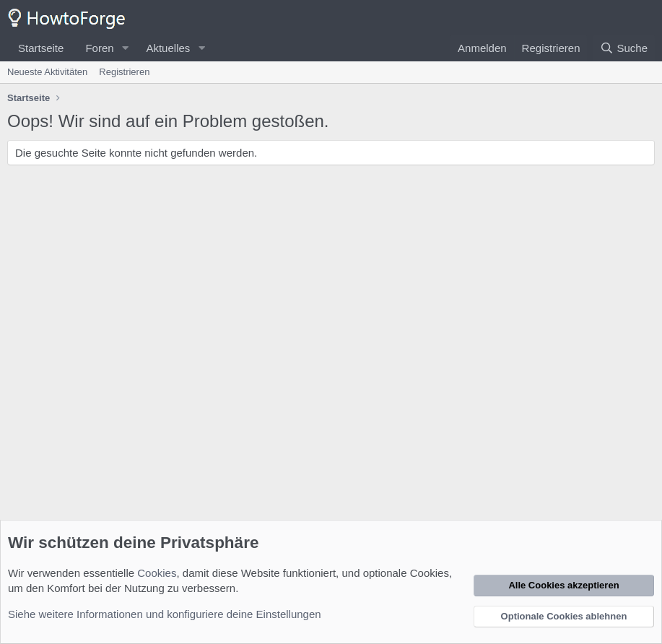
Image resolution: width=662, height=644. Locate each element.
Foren (99, 48)
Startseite (41, 48)
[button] (125, 48)
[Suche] (624, 48)
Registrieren (124, 72)
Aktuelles (168, 48)
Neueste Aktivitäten (47, 72)
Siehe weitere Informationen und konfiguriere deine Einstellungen (165, 614)
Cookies (157, 573)
